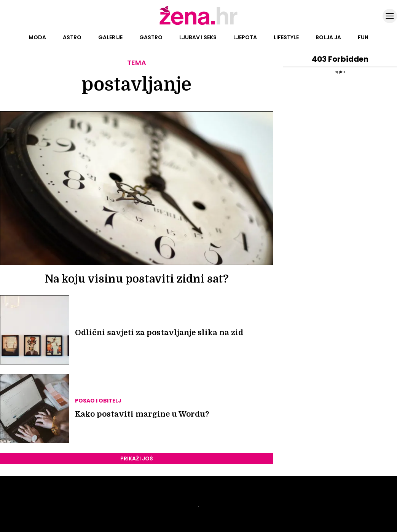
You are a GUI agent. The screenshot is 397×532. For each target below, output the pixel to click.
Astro (72, 37)
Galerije (110, 37)
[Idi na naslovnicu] (198, 24)
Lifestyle (286, 37)
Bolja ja (328, 37)
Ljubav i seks (198, 37)
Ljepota (245, 37)
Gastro (151, 37)
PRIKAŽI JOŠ (137, 459)
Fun (363, 37)
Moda (37, 37)
